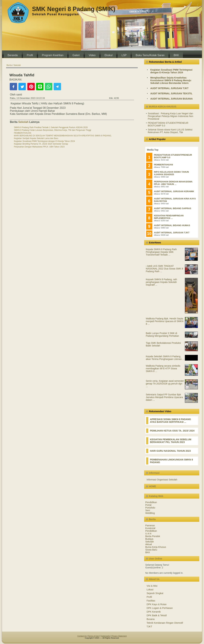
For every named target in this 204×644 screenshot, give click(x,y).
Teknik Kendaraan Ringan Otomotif (165, 623)
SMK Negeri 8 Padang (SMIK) (74, 9)
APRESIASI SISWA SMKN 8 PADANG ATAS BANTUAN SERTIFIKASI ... (170, 421)
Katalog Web (156, 496)
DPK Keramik (154, 612)
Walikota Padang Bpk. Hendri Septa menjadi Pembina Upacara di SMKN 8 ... (165, 321)
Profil (149, 597)
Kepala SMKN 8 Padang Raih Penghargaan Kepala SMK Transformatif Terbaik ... (161, 252)
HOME (152, 486)
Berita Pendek (153, 536)
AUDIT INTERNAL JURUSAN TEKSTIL (171, 93)
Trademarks (105, 636)
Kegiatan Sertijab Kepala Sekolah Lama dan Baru (36, 138)
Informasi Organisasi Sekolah (162, 480)
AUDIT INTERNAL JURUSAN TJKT (169, 88)
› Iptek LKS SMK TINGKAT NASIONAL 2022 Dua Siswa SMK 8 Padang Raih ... (164, 269)
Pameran (150, 525)
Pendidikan (151, 502)
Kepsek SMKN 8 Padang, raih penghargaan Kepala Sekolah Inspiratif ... (161, 282)
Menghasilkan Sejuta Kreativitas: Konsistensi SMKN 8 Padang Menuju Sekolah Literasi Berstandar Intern (171, 80)
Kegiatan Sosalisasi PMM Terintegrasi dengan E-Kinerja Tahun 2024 (44, 141)
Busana (151, 619)
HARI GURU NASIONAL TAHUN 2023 (170, 451)
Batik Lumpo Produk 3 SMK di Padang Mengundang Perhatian (162, 335)
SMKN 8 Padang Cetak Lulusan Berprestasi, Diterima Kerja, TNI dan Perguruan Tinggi (53, 130)
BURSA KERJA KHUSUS (163, 107)
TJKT (149, 627)
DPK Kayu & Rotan (157, 604)
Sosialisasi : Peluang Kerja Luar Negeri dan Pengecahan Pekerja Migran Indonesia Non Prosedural (171, 116)
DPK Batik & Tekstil (157, 615)
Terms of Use (94, 636)
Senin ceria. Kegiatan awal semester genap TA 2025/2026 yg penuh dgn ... (165, 384)
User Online (156, 559)
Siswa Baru (151, 550)
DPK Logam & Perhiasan (160, 608)
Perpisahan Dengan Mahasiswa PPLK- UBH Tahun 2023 (39, 147)
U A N (148, 534)
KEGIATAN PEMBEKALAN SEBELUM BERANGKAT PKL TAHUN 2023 (171, 441)
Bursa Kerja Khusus (156, 547)
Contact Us (82, 636)
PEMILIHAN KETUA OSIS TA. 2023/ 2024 (172, 431)
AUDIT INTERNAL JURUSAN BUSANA (172, 99)
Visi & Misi (152, 586)
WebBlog (150, 513)
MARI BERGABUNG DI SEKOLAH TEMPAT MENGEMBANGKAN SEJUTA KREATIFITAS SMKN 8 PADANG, (63, 136)
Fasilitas (151, 601)
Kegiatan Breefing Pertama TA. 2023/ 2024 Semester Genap (41, 144)
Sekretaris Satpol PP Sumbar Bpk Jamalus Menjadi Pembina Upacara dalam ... (164, 397)
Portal (148, 505)
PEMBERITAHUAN (22, 133)
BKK (148, 552)
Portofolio (150, 508)
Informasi (154, 473)
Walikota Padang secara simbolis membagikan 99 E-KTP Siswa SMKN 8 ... (163, 368)
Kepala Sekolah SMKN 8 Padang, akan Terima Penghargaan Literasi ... (165, 358)
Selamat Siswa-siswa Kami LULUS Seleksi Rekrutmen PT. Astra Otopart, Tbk (170, 131)
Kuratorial (150, 528)
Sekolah (17, 65)
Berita (9, 65)
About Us (154, 579)
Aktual (149, 544)
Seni (148, 510)
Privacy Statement (119, 636)
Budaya (149, 539)
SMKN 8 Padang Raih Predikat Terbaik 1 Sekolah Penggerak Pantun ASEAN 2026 (51, 127)
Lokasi (150, 590)
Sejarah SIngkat (155, 593)
